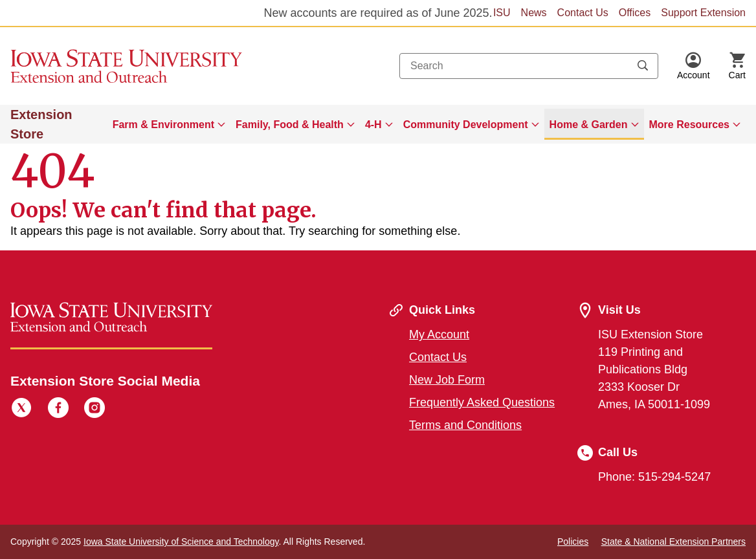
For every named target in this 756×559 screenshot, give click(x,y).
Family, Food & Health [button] (290, 125)
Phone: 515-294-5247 (654, 477)
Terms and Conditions (465, 425)
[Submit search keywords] (643, 66)
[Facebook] (58, 410)
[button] (694, 66)
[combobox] (529, 66)
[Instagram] (94, 410)
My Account (439, 334)
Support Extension (703, 13)
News (534, 13)
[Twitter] (21, 410)
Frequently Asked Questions (482, 402)
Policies (573, 542)
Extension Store (41, 124)
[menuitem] (169, 124)
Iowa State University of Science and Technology (181, 542)
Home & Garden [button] (589, 125)
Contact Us (583, 13)
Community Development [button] (466, 125)
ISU (502, 13)
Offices (635, 13)
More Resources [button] (690, 125)
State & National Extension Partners (673, 542)
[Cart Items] (737, 66)
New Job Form (447, 380)
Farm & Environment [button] (163, 125)
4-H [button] (373, 125)
